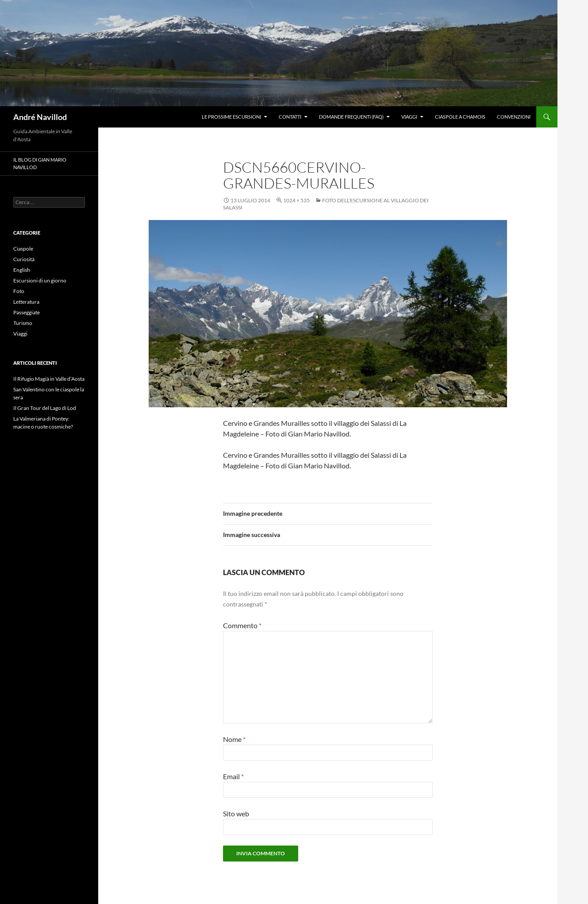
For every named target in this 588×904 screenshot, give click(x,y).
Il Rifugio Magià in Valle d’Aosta (49, 379)
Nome (234, 739)
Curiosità (24, 259)
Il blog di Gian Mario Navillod (40, 163)
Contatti (290, 117)
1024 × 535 (296, 200)
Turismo (23, 323)
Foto (19, 291)
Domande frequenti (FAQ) (351, 117)
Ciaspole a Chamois (460, 117)
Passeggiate (27, 312)
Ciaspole (23, 249)
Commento (242, 625)
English (22, 270)
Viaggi (409, 117)
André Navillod (40, 117)
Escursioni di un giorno (40, 280)
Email (233, 776)
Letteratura (26, 302)
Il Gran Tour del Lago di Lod (45, 408)
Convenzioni (514, 117)
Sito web (236, 813)
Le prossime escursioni (231, 117)
